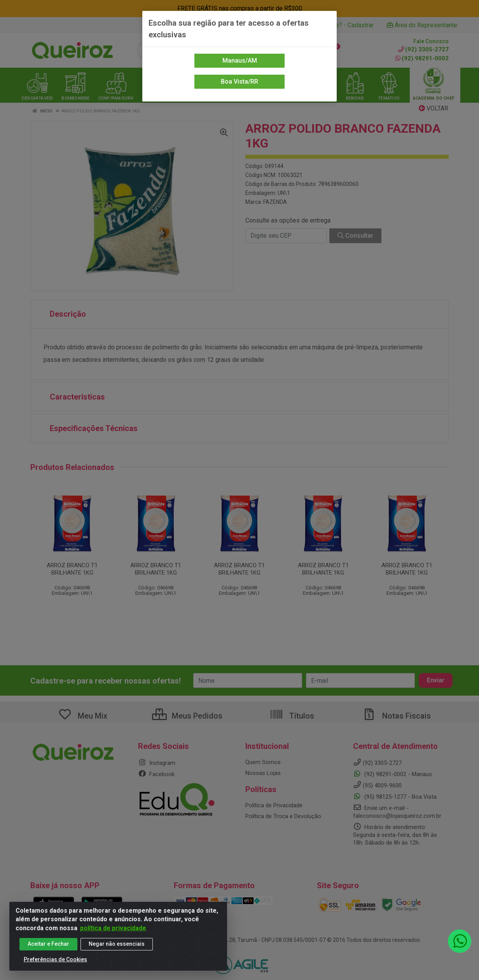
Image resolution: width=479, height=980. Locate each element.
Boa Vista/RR (239, 82)
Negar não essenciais (117, 944)
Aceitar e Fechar (48, 944)
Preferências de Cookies (55, 959)
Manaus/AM (240, 60)
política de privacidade (113, 928)
